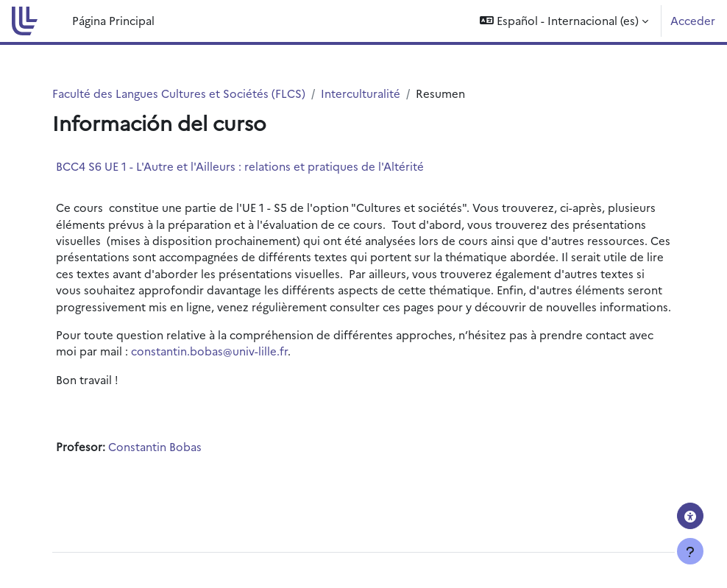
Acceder (693, 20)
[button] (564, 21)
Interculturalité (361, 93)
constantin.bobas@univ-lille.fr (209, 351)
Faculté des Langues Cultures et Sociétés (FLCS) (179, 93)
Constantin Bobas (155, 446)
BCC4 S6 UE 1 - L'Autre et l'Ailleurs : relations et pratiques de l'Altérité (240, 166)
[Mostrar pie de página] (690, 551)
